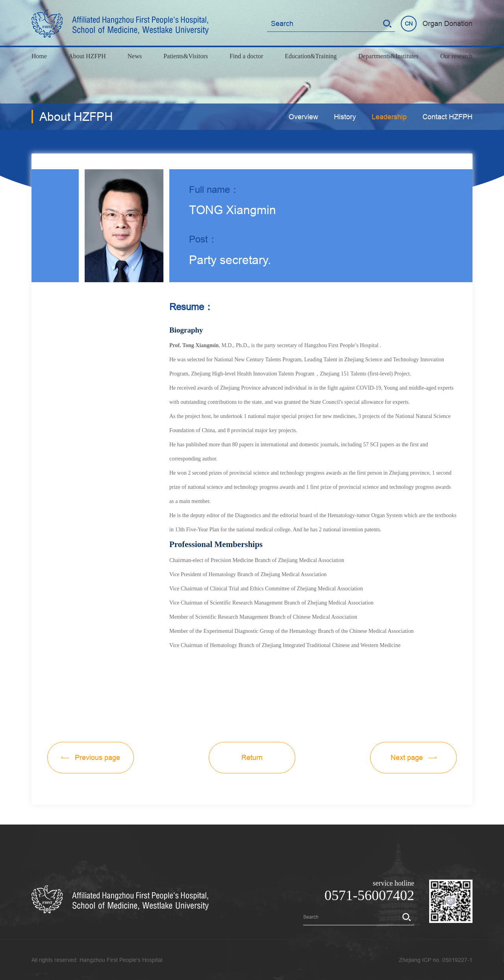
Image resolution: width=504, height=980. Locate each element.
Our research (456, 56)
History (345, 117)
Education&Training (311, 56)
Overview (303, 117)
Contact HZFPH (447, 117)
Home (39, 56)
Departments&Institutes (388, 56)
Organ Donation (447, 23)
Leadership (389, 117)
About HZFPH (87, 56)
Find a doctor (246, 56)
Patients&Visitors (186, 56)
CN (409, 24)
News (135, 56)
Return (252, 757)
